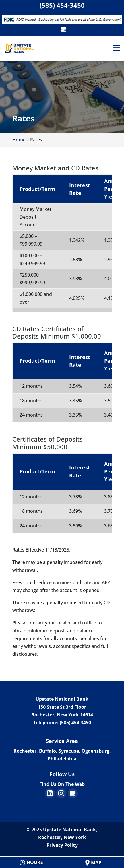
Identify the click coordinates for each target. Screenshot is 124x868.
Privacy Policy (62, 845)
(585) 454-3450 (62, 5)
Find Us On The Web (62, 784)
